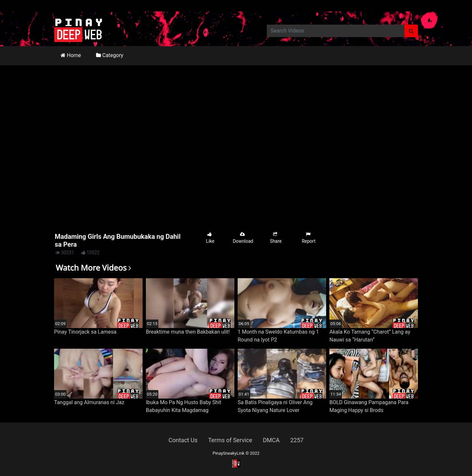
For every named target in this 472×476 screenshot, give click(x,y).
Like (210, 238)
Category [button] (110, 55)
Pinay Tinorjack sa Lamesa (85, 332)
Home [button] (71, 55)
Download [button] (243, 238)
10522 (90, 253)
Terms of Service (230, 440)
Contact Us (183, 440)
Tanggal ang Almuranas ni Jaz (89, 402)
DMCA (271, 440)
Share (276, 238)
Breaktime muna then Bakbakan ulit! (188, 332)
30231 (65, 253)
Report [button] (309, 238)
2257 (297, 440)
